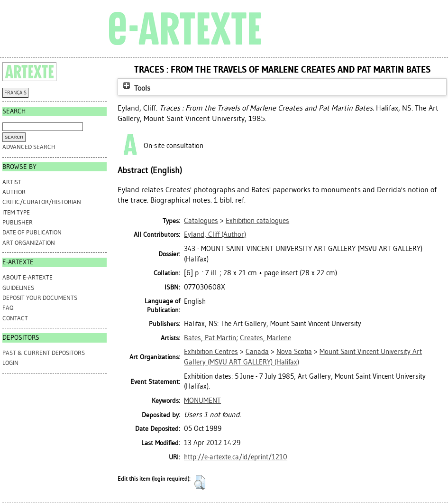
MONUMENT (202, 401)
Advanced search (29, 147)
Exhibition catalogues (257, 221)
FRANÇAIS (15, 93)
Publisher (18, 222)
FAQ (8, 308)
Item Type (16, 212)
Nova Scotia (294, 352)
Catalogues (201, 221)
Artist (12, 182)
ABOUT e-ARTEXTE (27, 277)
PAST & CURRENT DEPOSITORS (44, 353)
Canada (257, 352)
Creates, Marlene (265, 338)
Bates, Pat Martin (210, 338)
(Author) (215, 234)
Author (14, 192)
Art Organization (29, 243)
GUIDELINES (18, 288)
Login (10, 363)
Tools (136, 88)
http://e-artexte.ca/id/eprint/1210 (236, 457)
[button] (200, 483)
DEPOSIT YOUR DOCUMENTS (40, 298)
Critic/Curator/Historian (42, 202)
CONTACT (15, 318)
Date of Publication (32, 232)
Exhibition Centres (211, 352)
